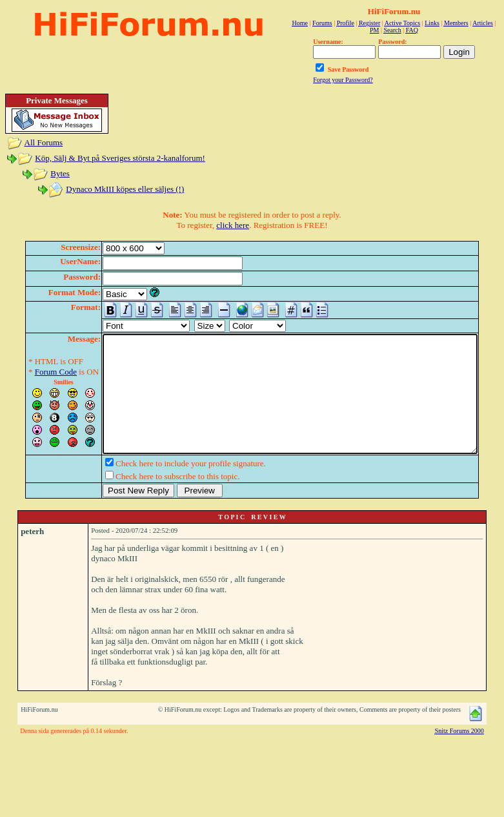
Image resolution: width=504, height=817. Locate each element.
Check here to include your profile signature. (171, 487)
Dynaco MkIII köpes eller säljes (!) (125, 189)
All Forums (44, 142)
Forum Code (36, 372)
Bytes (60, 173)
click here (233, 225)
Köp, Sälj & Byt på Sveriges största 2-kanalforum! (120, 158)
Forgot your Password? (343, 80)
